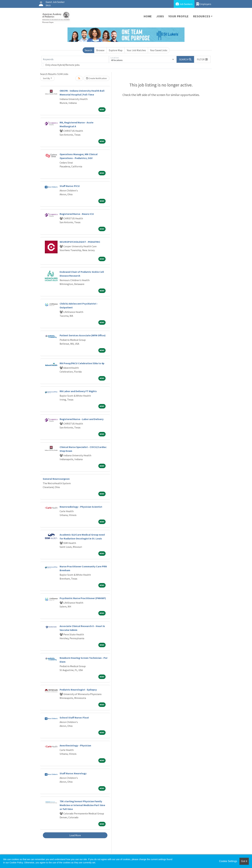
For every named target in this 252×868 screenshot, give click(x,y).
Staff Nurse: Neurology (73, 773)
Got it (244, 861)
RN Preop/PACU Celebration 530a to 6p (82, 363)
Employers (204, 4)
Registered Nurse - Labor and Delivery (82, 419)
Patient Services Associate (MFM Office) (83, 335)
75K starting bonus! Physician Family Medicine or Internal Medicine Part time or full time (82, 805)
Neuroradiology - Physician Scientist (81, 507)
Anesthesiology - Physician (75, 745)
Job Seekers (184, 4)
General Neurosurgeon (56, 479)
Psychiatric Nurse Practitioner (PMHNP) (83, 598)
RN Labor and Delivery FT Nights (78, 391)
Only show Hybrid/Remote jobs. (63, 65)
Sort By (46, 78)
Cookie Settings (228, 861)
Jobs (160, 16)
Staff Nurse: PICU (70, 186)
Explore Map (116, 50)
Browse (100, 50)
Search (88, 50)
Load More (75, 835)
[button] (202, 59)
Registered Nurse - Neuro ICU (77, 214)
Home (148, 16)
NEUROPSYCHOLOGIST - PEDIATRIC (80, 242)
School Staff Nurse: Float (74, 718)
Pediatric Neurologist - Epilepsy (78, 690)
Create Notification (96, 78)
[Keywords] (75, 59)
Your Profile (179, 16)
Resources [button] (202, 16)
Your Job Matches (136, 50)
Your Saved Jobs (159, 50)
